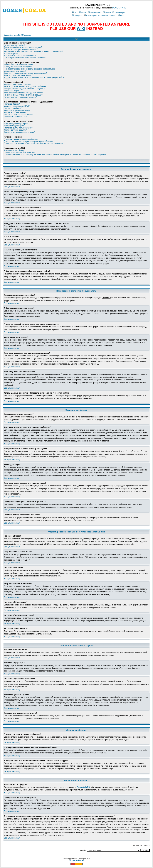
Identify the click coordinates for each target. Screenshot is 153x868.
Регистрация (119, 13)
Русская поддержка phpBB (76, 860)
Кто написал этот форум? (15, 150)
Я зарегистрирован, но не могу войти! (20, 56)
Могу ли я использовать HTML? (17, 106)
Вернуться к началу (12, 187)
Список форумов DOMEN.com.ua (17, 35)
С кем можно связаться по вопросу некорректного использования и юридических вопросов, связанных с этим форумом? (55, 154)
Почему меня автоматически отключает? (21, 49)
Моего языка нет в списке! (15, 71)
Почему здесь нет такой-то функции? (19, 152)
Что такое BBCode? (12, 104)
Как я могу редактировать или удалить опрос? (23, 93)
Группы (107, 13)
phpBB (72, 859)
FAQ (75, 13)
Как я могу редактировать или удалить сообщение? (26, 86)
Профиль (77, 16)
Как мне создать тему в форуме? (18, 84)
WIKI (81, 29)
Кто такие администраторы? (16, 124)
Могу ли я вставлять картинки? (17, 110)
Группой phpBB (83, 787)
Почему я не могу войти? (14, 45)
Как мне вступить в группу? (15, 130)
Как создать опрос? (12, 91)
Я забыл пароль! (11, 54)
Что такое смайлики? (13, 108)
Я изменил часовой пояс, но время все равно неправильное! (30, 69)
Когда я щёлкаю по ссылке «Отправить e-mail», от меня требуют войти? (34, 77)
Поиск (83, 13)
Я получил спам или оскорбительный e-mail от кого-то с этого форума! (34, 143)
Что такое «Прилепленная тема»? (18, 115)
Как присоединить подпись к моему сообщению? (24, 89)
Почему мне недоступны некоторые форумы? (23, 95)
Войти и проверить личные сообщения (100, 16)
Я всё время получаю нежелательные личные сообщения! (28, 141)
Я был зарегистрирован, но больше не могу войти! (25, 58)
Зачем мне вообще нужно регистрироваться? (23, 47)
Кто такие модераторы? (14, 126)
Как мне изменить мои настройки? (18, 65)
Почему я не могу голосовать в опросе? (21, 97)
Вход (121, 16)
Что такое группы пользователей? (18, 128)
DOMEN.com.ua (119, 8)
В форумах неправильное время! (18, 67)
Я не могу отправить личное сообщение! (21, 139)
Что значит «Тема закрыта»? (16, 117)
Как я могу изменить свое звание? (18, 75)
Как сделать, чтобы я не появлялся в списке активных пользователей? (34, 51)
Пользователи (94, 13)
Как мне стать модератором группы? (19, 132)
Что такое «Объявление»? (15, 112)
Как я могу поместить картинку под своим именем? (25, 73)
